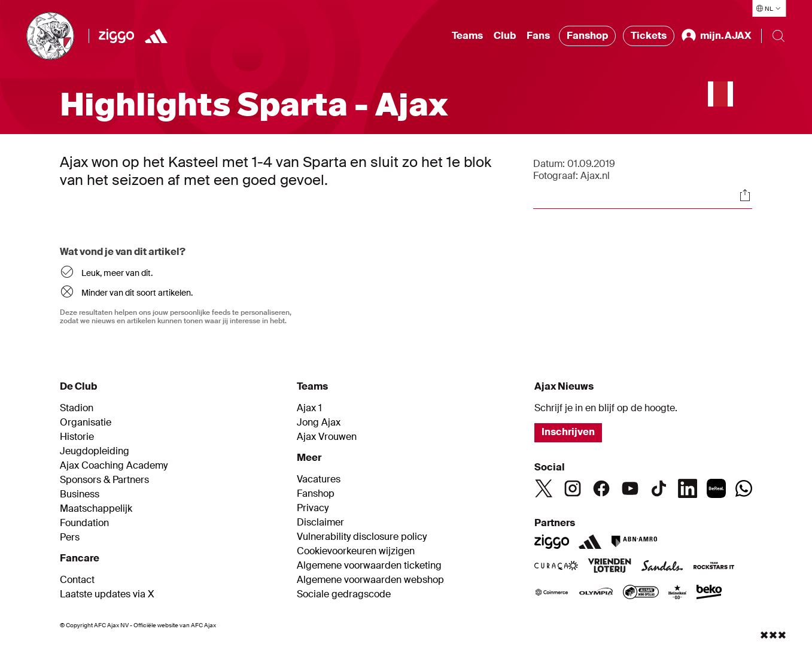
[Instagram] (573, 488)
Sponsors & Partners (104, 480)
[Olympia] (596, 593)
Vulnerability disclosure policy (362, 537)
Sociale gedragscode (344, 594)
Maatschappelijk (96, 509)
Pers (70, 537)
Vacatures (319, 479)
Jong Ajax (319, 423)
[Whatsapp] (744, 488)
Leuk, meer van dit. (117, 273)
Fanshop (587, 36)
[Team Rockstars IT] (714, 567)
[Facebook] (601, 488)
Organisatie (86, 423)
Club (505, 36)
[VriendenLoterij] (609, 567)
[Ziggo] (116, 36)
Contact (77, 580)
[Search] (778, 36)
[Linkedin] (688, 488)
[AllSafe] (641, 593)
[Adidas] (590, 542)
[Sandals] (662, 567)
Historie (77, 437)
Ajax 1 (309, 408)
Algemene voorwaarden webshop (370, 580)
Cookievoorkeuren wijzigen (356, 551)
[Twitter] (544, 488)
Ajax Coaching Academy (114, 466)
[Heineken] (678, 593)
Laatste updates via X (107, 594)
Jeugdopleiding (95, 451)
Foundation (84, 523)
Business (80, 494)
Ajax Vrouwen (327, 437)
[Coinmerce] (552, 593)
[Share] (745, 195)
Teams (467, 36)
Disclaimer (320, 523)
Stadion (77, 408)
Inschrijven (568, 432)
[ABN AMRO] (634, 542)
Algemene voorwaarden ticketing (369, 566)
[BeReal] (716, 488)
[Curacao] (556, 567)
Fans (538, 36)
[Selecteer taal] (769, 8)
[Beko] (709, 593)
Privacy (313, 508)
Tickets (649, 36)
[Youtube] (630, 488)
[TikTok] (659, 488)
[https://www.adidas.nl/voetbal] (156, 36)
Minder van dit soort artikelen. (137, 293)
